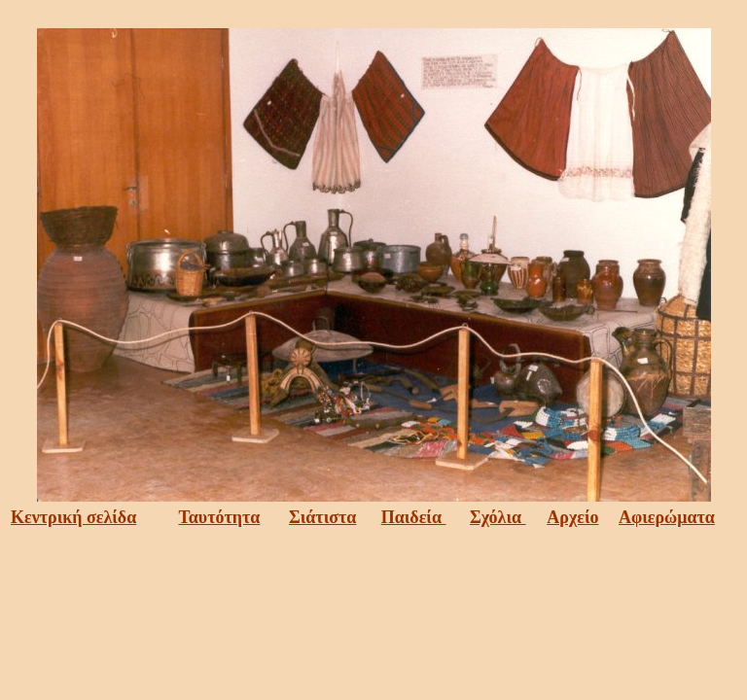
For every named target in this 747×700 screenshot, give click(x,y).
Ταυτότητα (219, 517)
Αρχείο (572, 517)
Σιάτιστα (322, 517)
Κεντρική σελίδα (73, 517)
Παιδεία (414, 517)
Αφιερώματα (667, 517)
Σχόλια (498, 517)
